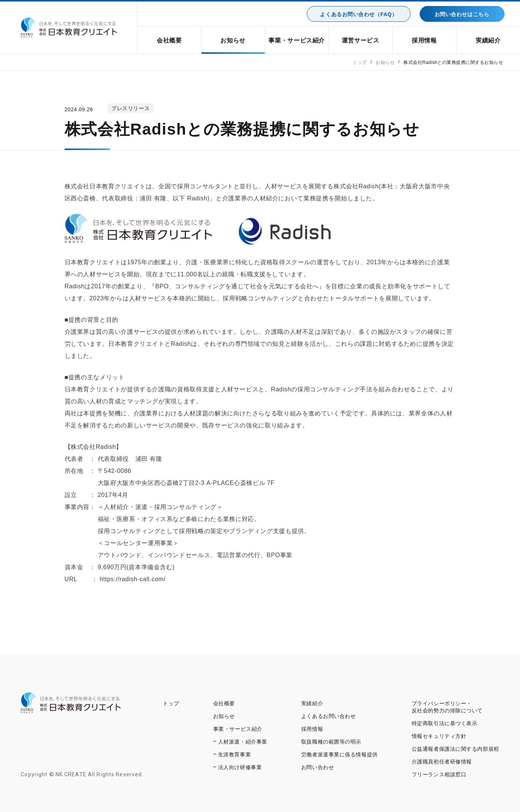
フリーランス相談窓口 (439, 774)
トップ (171, 703)
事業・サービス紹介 (297, 40)
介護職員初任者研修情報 (442, 762)
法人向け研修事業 (240, 767)
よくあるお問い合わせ (329, 716)
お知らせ (233, 40)
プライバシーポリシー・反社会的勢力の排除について (447, 707)
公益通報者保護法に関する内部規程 (456, 749)
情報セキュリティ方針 (439, 736)
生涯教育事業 (234, 754)
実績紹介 (488, 40)
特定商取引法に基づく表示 (445, 723)
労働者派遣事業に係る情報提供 (340, 754)
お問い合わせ (318, 767)
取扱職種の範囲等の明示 (331, 742)
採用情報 (424, 40)
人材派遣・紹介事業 (243, 742)
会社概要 (169, 40)
